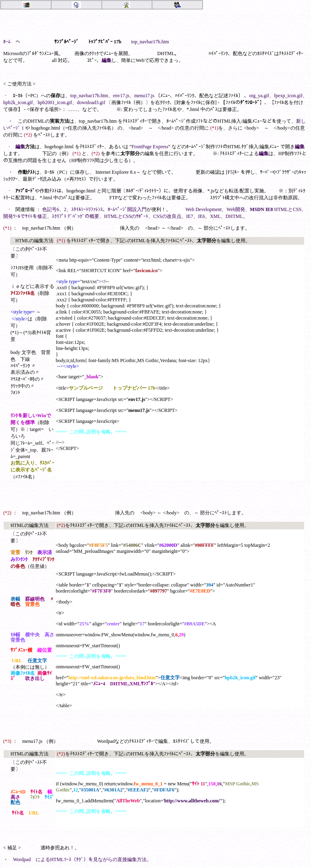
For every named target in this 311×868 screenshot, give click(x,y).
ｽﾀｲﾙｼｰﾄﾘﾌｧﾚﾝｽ (87, 209)
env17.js (121, 96)
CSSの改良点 (167, 216)
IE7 (190, 216)
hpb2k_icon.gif (18, 102)
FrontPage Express (150, 147)
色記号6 (51, 209)
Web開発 (236, 209)
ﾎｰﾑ (7, 42)
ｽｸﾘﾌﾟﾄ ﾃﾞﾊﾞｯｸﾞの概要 (76, 216)
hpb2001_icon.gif (55, 102)
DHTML (234, 216)
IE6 (201, 216)
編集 (107, 60)
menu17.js (144, 96)
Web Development (203, 209)
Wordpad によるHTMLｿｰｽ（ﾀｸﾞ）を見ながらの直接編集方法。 (82, 859)
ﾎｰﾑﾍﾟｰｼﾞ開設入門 (127, 209)
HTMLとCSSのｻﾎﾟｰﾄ (126, 216)
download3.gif (91, 102)
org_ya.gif (259, 96)
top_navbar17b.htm (150, 42)
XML (215, 216)
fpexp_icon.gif (288, 96)
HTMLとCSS (288, 209)
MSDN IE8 (261, 209)
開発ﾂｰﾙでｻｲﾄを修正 (25, 216)
